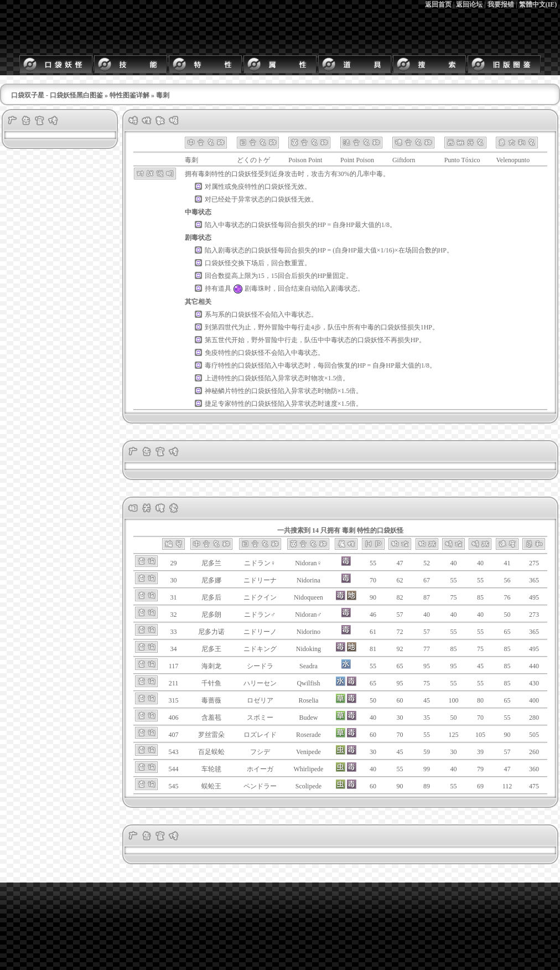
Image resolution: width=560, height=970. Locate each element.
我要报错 (501, 4)
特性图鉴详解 (129, 95)
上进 (211, 378)
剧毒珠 (248, 288)
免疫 (238, 187)
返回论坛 (469, 4)
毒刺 (205, 174)
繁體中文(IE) (538, 4)
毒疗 (211, 365)
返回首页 (438, 4)
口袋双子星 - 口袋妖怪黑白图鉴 (57, 95)
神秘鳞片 (218, 391)
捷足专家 (218, 404)
